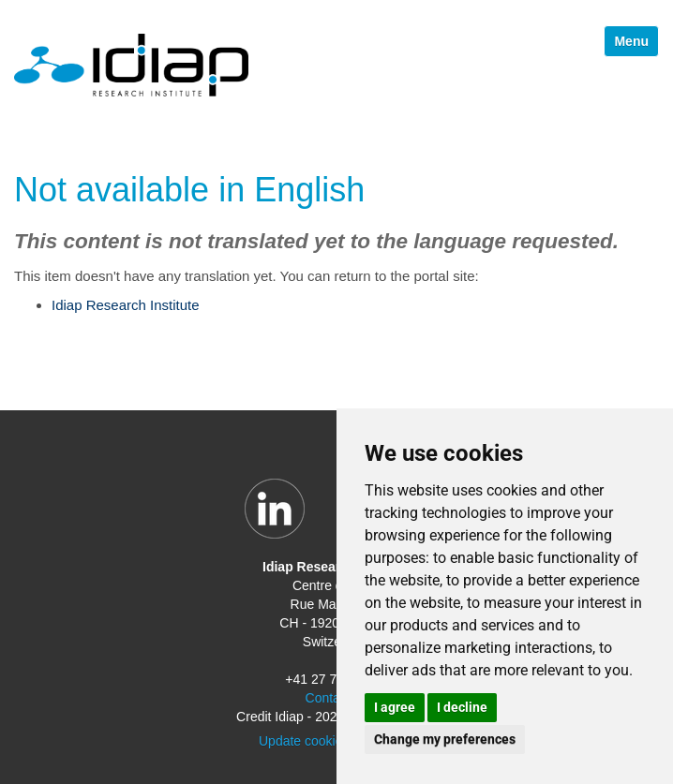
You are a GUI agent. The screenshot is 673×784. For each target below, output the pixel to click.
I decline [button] (462, 707)
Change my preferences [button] (445, 739)
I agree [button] (395, 707)
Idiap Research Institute (126, 305)
